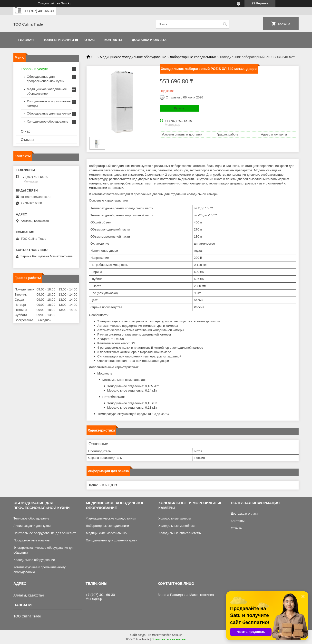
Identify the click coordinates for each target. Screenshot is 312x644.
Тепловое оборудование (31, 518)
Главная (26, 40)
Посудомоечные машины (32, 540)
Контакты (113, 40)
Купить (179, 108)
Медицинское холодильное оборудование (133, 57)
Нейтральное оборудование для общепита (45, 533)
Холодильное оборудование (48, 121)
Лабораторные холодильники (193, 57)
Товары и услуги (59, 40)
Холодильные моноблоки (177, 526)
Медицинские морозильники (107, 533)
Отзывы (27, 139)
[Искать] (225, 24)
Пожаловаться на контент (169, 639)
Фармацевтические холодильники (111, 518)
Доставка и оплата (149, 40)
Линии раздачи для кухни (32, 526)
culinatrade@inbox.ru (35, 197)
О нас (90, 40)
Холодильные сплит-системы (180, 533)
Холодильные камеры (175, 518)
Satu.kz (177, 635)
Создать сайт (47, 3)
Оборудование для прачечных (49, 113)
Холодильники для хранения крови (112, 540)
